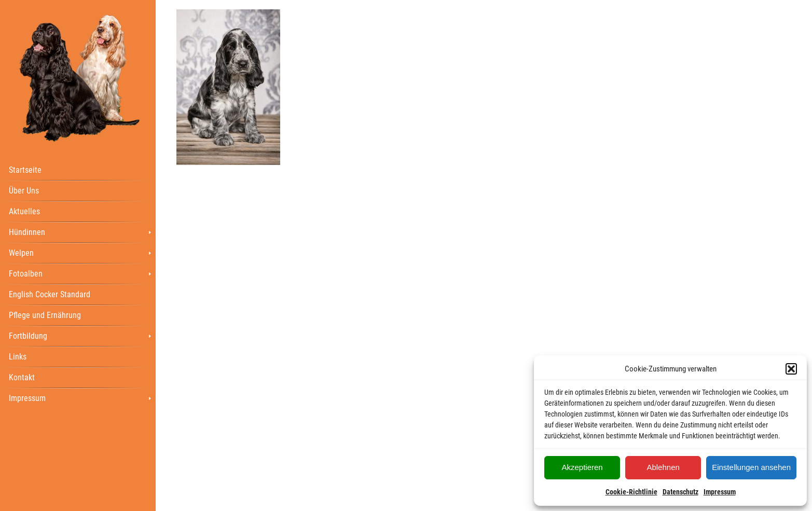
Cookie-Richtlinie (631, 492)
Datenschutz (680, 492)
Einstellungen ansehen (751, 467)
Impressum (720, 492)
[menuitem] (78, 170)
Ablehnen (663, 467)
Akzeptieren (582, 467)
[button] (791, 369)
